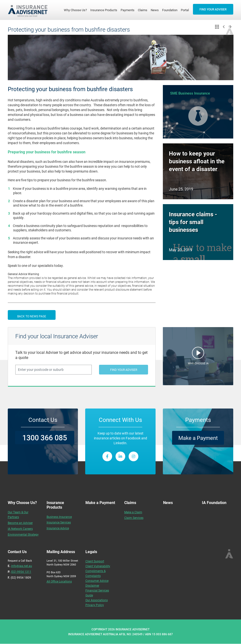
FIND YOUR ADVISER (213, 9)
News (155, 10)
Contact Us (43, 420)
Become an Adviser (20, 523)
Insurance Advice (58, 528)
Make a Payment (198, 438)
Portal (185, 10)
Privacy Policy (95, 605)
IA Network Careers (20, 529)
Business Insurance (59, 517)
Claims (143, 10)
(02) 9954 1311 (21, 572)
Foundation (170, 10)
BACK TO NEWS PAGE (32, 316)
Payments (128, 10)
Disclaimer (92, 585)
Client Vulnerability (98, 566)
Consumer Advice (97, 581)
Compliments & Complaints (96, 573)
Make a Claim (133, 512)
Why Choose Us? (76, 10)
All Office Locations (59, 581)
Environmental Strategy (23, 534)
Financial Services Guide (97, 593)
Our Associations (97, 600)
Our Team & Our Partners (18, 514)
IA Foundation (214, 502)
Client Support (95, 561)
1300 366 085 (45, 437)
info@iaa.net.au (22, 566)
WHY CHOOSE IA (198, 363)
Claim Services (134, 518)
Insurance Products (104, 10)
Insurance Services (59, 522)
